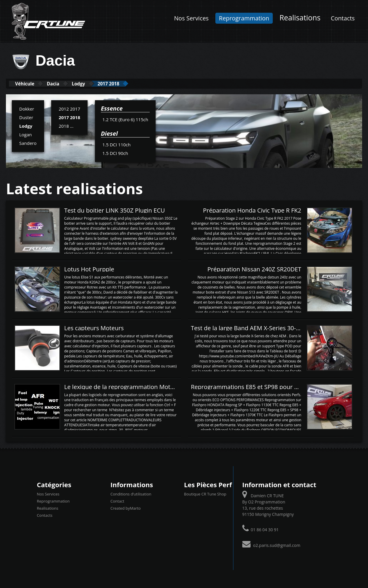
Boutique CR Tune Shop (205, 493)
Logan (26, 134)
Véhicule (29, 84)
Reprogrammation (244, 18)
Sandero (28, 143)
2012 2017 (69, 108)
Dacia (64, 84)
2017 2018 (133, 84)
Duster (26, 117)
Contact (117, 500)
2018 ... (66, 126)
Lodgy (96, 84)
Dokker (27, 108)
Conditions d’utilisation (131, 493)
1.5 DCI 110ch (117, 144)
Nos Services (191, 18)
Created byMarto (125, 508)
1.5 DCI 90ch (115, 153)
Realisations (300, 17)
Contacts (343, 18)
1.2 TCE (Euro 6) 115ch (125, 119)
